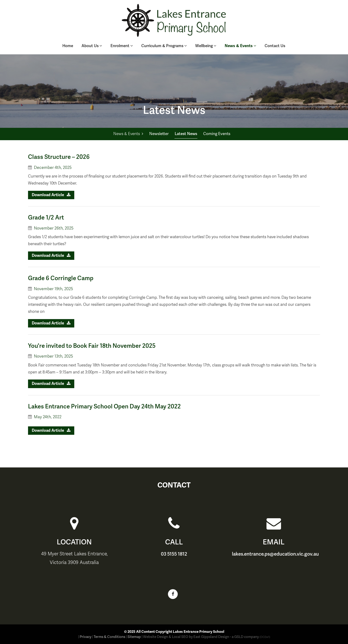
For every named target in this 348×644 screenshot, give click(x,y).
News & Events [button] (240, 46)
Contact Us (275, 46)
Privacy (85, 637)
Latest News (186, 134)
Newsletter (159, 134)
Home (68, 46)
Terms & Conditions (109, 637)
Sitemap (134, 637)
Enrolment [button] (122, 46)
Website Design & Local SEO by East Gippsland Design (186, 637)
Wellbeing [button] (206, 46)
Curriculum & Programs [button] (164, 46)
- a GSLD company (250, 637)
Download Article (51, 195)
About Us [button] (92, 46)
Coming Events (217, 134)
